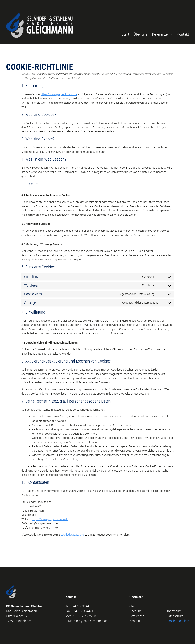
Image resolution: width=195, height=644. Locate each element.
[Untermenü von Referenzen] (171, 34)
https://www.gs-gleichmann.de (59, 94)
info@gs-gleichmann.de (91, 621)
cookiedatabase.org (72, 535)
